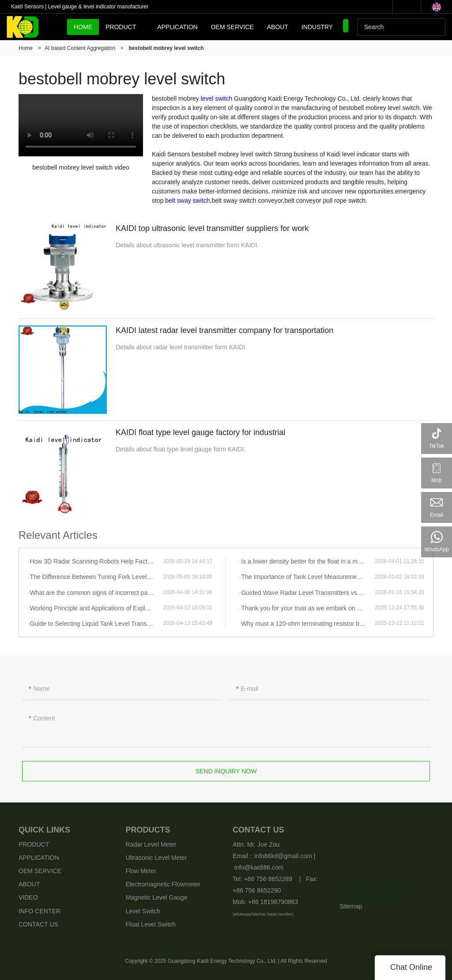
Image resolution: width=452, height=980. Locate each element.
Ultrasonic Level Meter (156, 858)
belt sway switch (187, 201)
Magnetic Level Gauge (157, 897)
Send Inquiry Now (226, 776)
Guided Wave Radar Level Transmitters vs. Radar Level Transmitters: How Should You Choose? (308, 593)
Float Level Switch (151, 924)
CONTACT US (38, 924)
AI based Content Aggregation (80, 48)
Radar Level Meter (151, 844)
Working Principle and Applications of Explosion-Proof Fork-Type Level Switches (96, 608)
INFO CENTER (40, 911)
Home (26, 48)
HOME (83, 27)
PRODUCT (121, 27)
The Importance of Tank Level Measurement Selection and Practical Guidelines (308, 577)
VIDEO (28, 897)
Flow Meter (141, 871)
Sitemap (351, 906)
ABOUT (278, 27)
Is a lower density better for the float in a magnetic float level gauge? (308, 561)
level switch (217, 98)
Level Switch (143, 911)
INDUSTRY (317, 27)
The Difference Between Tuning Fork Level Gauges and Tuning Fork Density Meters (96, 577)
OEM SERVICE (232, 27)
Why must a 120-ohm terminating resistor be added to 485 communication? (308, 624)
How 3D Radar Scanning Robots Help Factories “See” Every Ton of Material (96, 561)
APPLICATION (177, 27)
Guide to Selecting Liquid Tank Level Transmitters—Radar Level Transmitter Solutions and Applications (96, 624)
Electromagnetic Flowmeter (163, 884)
